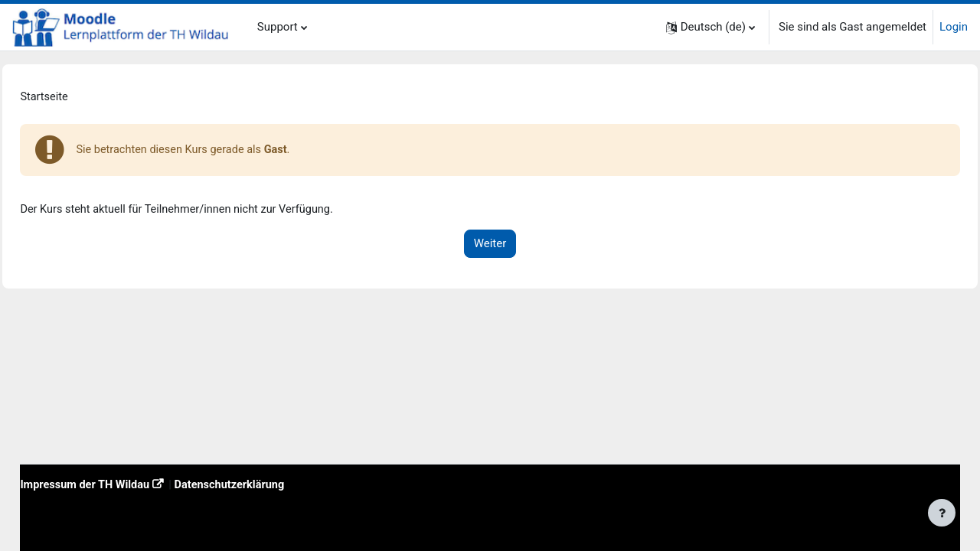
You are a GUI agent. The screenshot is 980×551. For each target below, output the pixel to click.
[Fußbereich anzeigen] (942, 513)
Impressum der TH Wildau (121, 484)
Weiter (490, 246)
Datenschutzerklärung (271, 484)
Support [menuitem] (278, 27)
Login (954, 27)
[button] (710, 27)
